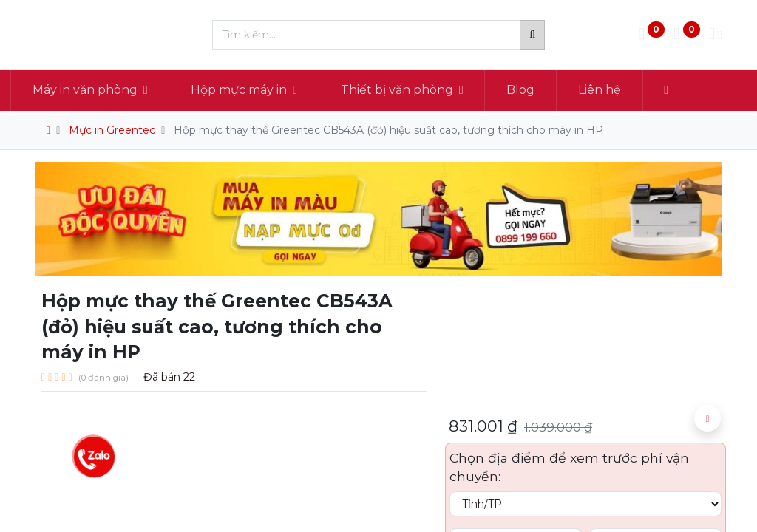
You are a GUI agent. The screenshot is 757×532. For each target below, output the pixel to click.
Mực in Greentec (112, 130)
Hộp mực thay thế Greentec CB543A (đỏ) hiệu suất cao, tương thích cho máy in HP (388, 130)
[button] (691, 90)
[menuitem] (546, 90)
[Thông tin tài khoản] (716, 35)
